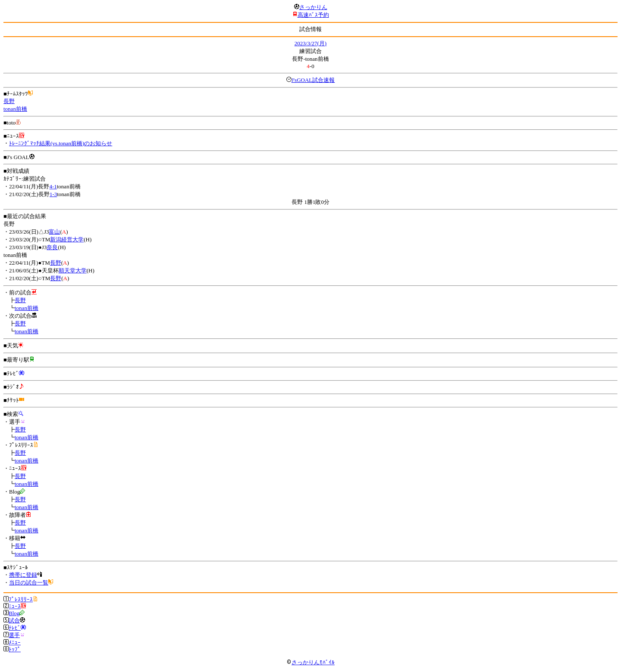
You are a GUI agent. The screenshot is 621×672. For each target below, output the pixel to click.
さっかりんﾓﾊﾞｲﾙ (310, 662)
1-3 (53, 194)
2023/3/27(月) (310, 43)
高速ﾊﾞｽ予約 (313, 15)
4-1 (53, 186)
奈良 (52, 247)
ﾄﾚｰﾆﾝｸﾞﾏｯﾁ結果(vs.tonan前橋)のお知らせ (61, 143)
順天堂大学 (73, 270)
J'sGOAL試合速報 (313, 80)
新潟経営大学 (67, 239)
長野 (9, 101)
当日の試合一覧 (29, 583)
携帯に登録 (23, 575)
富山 (54, 232)
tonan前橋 (15, 109)
